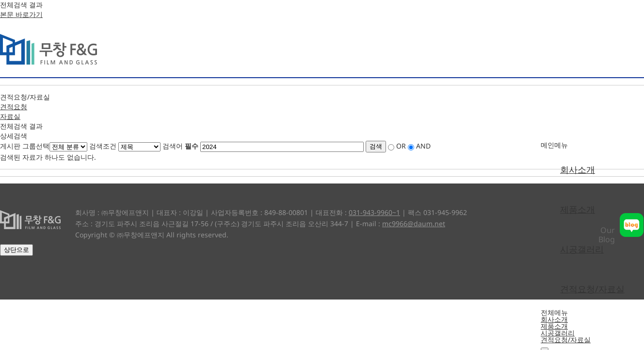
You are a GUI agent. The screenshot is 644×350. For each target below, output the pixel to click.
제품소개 (578, 209)
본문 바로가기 (21, 14)
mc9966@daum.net (414, 224)
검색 (376, 146)
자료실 (10, 116)
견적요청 (14, 107)
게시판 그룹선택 (25, 146)
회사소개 (578, 169)
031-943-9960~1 (374, 212)
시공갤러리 (582, 249)
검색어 (180, 146)
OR (401, 146)
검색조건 (103, 146)
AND (423, 146)
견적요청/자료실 (592, 289)
